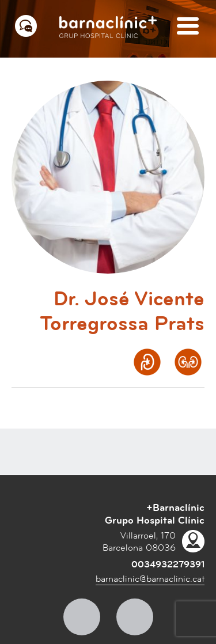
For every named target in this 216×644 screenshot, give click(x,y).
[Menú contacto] (26, 26)
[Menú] (188, 27)
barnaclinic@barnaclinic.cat (150, 579)
